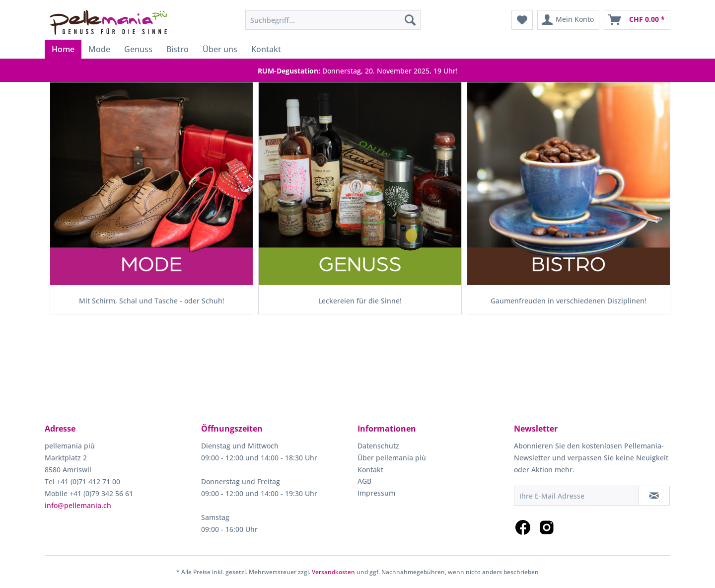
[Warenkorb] (637, 20)
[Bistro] (178, 49)
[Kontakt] (266, 49)
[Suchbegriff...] (333, 20)
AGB (364, 481)
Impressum (376, 493)
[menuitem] (333, 20)
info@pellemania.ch (78, 505)
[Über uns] (220, 49)
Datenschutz (378, 446)
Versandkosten (333, 572)
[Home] (63, 49)
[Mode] (99, 49)
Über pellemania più (392, 458)
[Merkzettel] (522, 20)
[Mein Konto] (568, 20)
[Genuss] (138, 49)
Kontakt (370, 470)
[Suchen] (410, 20)
